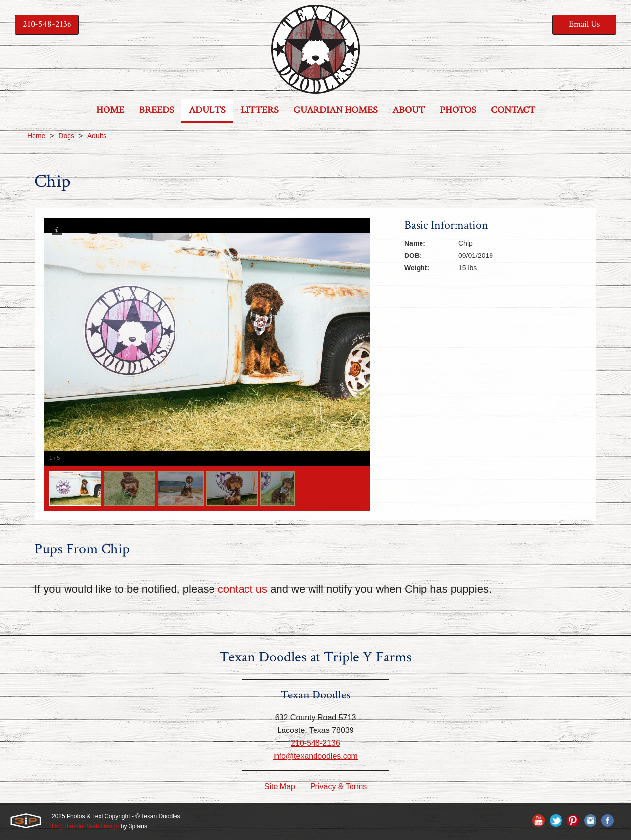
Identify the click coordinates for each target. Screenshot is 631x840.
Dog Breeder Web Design (86, 826)
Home (36, 136)
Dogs (66, 136)
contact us (243, 589)
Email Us (584, 24)
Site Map (280, 786)
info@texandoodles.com (315, 756)
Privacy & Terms (338, 786)
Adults (97, 136)
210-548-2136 (47, 24)
